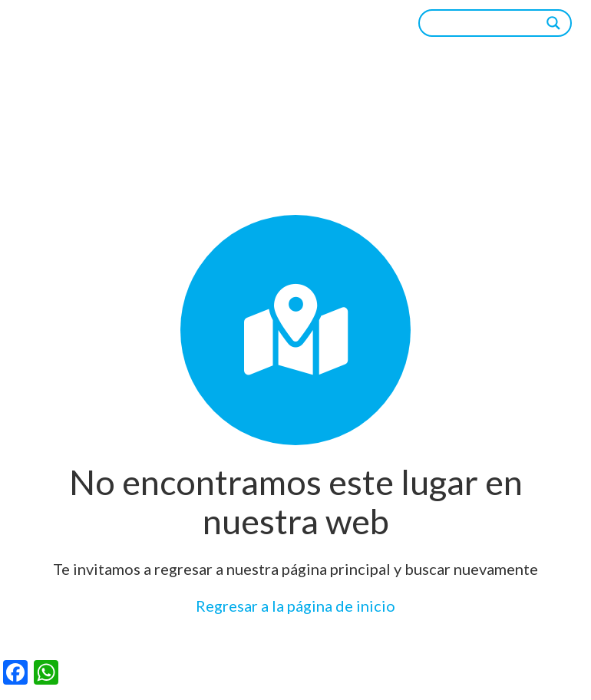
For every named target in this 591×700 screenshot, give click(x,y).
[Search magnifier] (553, 23)
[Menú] (376, 23)
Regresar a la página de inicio (295, 606)
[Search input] (488, 23)
